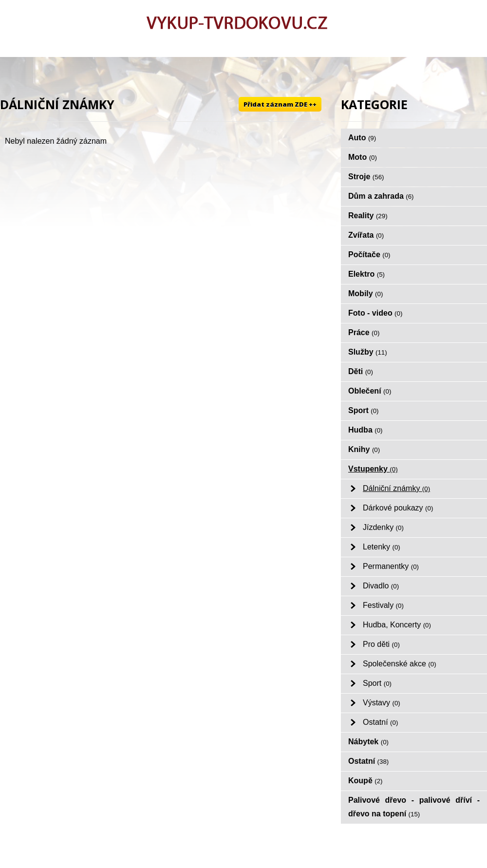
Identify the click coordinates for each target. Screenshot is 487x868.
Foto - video (375, 313)
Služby (368, 352)
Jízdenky (383, 527)
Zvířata (366, 235)
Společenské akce (400, 664)
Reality (368, 216)
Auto (362, 138)
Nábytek (368, 742)
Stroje (366, 177)
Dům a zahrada (381, 196)
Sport (364, 410)
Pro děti (381, 644)
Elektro (366, 274)
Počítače (369, 255)
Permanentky (391, 566)
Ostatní (380, 722)
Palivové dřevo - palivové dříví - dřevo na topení (414, 807)
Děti (361, 371)
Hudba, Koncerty (397, 625)
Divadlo (381, 586)
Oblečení (370, 391)
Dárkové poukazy (398, 508)
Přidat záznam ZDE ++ (280, 104)
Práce (364, 332)
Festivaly (383, 605)
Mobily (365, 293)
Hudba (365, 430)
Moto (363, 157)
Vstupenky (373, 469)
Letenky (382, 547)
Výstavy (382, 703)
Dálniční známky (396, 488)
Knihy (364, 449)
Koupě (365, 781)
